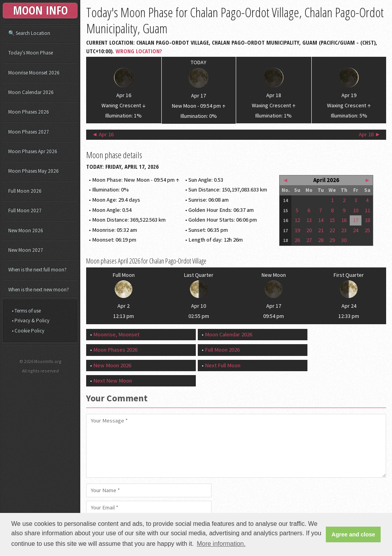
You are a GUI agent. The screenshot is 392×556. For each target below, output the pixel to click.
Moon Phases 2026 (115, 350)
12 (297, 220)
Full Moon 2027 (25, 210)
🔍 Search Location (29, 33)
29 (332, 240)
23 (344, 230)
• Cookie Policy (28, 331)
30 (344, 240)
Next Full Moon (223, 365)
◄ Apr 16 (103, 134)
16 (344, 220)
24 (356, 230)
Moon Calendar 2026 (229, 334)
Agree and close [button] (353, 534)
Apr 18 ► (370, 134)
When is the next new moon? (39, 290)
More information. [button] (221, 544)
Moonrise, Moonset (116, 334)
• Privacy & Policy (31, 320)
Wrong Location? (139, 51)
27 (309, 240)
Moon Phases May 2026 (33, 171)
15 (332, 220)
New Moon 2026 (112, 365)
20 (309, 230)
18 (367, 220)
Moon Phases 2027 (29, 132)
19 (297, 230)
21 (321, 230)
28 (321, 240)
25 (367, 230)
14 (321, 220)
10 (356, 210)
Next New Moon (113, 381)
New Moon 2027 (26, 250)
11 (367, 210)
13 (309, 220)
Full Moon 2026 (222, 350)
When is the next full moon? (37, 270)
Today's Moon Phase (31, 53)
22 (332, 230)
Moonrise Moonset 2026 (34, 73)
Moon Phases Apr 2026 (33, 151)
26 (297, 240)
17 (356, 220)
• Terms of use (26, 311)
